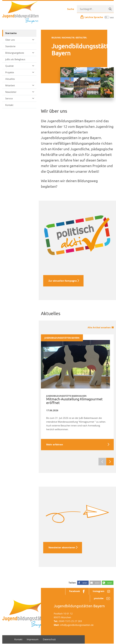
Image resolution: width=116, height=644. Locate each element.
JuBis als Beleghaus (15, 59)
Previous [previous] (102, 462)
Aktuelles (10, 79)
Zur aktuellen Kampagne (63, 281)
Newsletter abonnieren (62, 548)
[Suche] (110, 9)
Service (20, 98)
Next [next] (110, 462)
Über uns (20, 40)
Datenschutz (49, 640)
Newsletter (20, 92)
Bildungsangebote (20, 53)
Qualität (20, 66)
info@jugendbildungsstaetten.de (77, 625)
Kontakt (9, 105)
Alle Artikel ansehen (99, 328)
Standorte (10, 46)
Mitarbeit (20, 85)
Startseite (11, 33)
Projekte (20, 72)
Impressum (33, 640)
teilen (85, 583)
